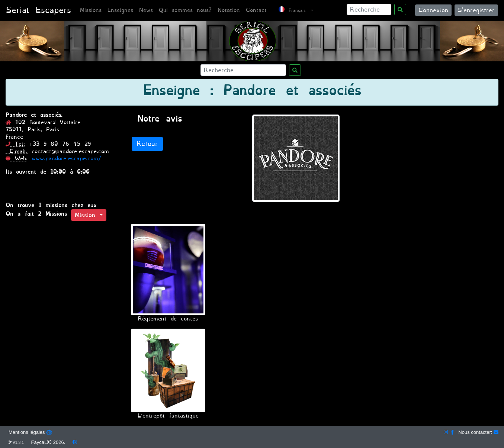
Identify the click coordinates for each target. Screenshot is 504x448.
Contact (256, 10)
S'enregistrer (476, 10)
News (146, 10)
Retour (147, 144)
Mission (87, 215)
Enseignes (120, 10)
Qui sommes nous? (185, 10)
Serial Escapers (38, 10)
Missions (91, 10)
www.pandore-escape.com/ (66, 159)
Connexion (433, 10)
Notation (229, 10)
